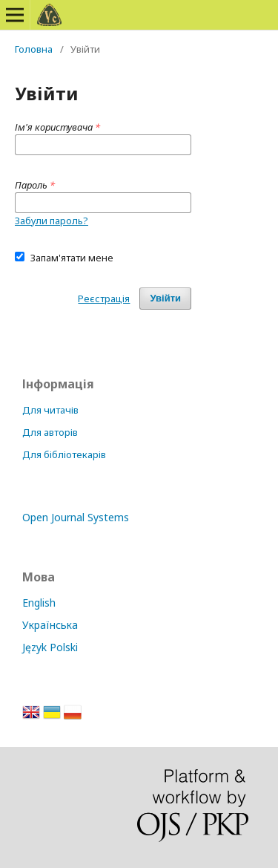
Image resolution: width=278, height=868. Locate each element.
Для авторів (50, 432)
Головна (34, 49)
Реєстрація (104, 298)
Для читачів (50, 410)
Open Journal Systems (76, 517)
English (39, 603)
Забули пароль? (52, 221)
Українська (50, 625)
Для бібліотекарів (64, 454)
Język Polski (50, 647)
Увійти (165, 298)
